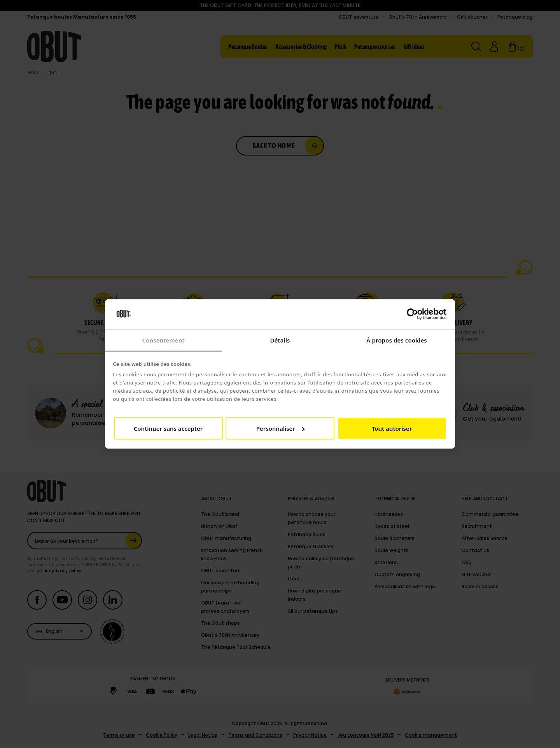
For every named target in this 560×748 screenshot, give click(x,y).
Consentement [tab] (163, 340)
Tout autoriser (392, 428)
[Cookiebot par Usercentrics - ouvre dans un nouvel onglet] (412, 314)
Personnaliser (280, 428)
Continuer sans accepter (168, 428)
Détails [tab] (280, 340)
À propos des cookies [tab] (397, 340)
